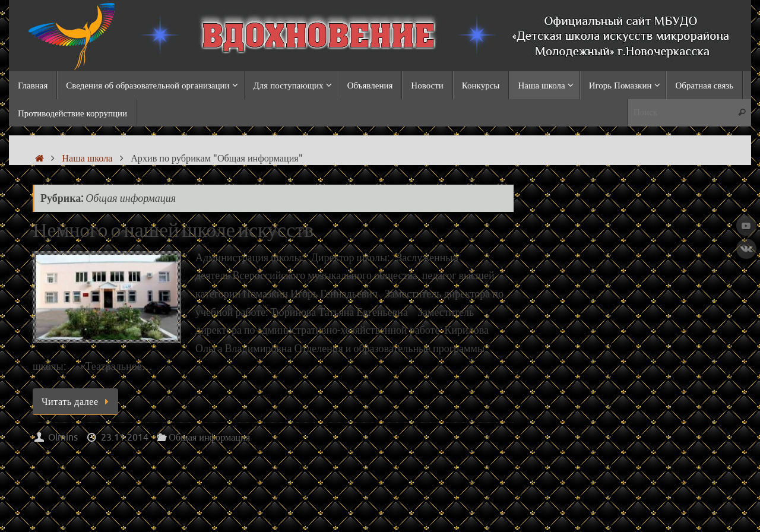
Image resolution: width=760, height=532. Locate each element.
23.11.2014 (125, 437)
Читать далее (77, 402)
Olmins (63, 437)
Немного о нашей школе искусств (173, 231)
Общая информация (209, 437)
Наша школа (87, 158)
